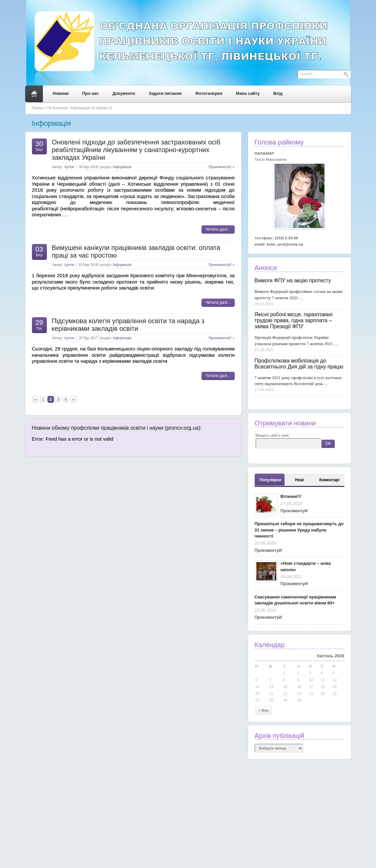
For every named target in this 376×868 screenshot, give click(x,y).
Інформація (122, 167)
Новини (61, 94)
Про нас (90, 94)
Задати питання (165, 94)
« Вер (264, 710)
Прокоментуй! (295, 511)
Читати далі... (218, 229)
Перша (38, 108)
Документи (124, 94)
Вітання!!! (291, 496)
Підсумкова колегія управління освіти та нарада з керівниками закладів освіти (128, 325)
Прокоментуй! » (221, 167)
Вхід (278, 94)
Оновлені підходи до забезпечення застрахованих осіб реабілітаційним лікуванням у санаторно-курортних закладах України (136, 150)
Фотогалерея (209, 94)
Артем (69, 167)
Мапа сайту (248, 94)
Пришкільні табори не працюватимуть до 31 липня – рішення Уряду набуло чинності (299, 530)
